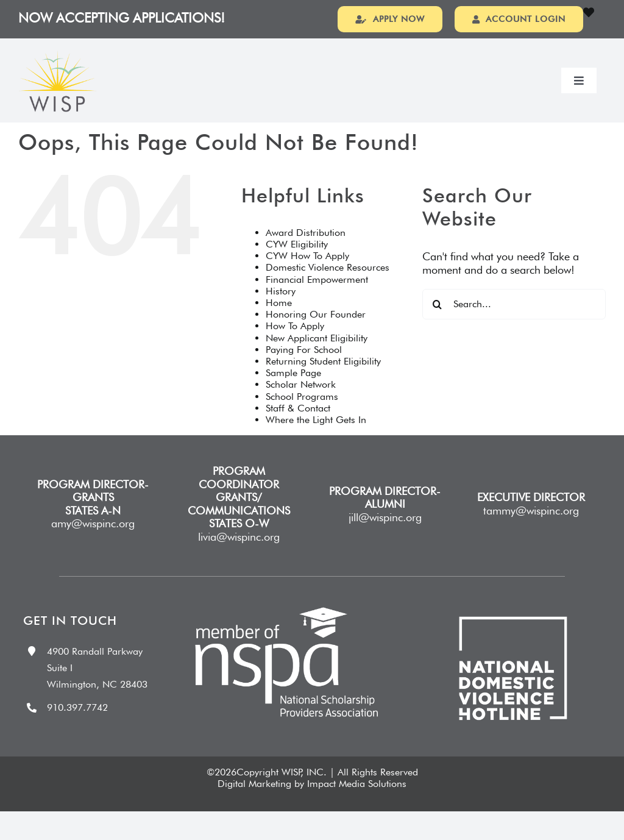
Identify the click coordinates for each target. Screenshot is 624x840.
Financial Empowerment (317, 297)
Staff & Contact (298, 425)
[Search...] (514, 321)
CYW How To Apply (307, 273)
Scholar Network (301, 401)
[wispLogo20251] (58, 73)
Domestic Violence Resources (328, 284)
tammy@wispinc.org (531, 528)
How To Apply (295, 343)
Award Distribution (306, 250)
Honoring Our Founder (316, 331)
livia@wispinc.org (239, 554)
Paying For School (304, 367)
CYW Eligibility (297, 261)
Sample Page (293, 390)
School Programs (302, 414)
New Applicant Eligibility (317, 355)
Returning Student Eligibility (323, 378)
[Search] (438, 321)
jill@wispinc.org (385, 534)
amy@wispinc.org (93, 540)
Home (279, 320)
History (281, 308)
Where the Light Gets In (316, 437)
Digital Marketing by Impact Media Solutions (312, 801)
